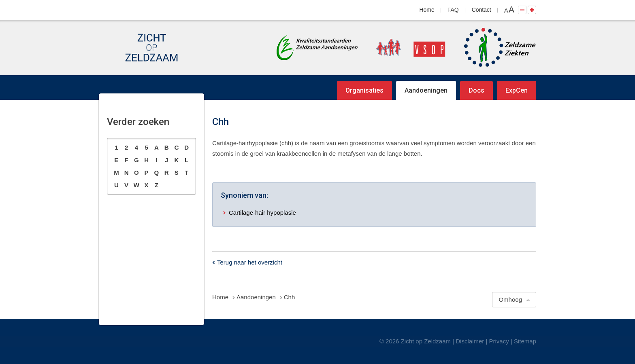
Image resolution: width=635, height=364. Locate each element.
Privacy (499, 341)
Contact (482, 10)
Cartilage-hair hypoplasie (262, 213)
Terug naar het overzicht (250, 262)
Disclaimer (470, 341)
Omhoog (510, 299)
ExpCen (517, 90)
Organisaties (364, 90)
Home (427, 10)
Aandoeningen (426, 90)
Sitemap (525, 341)
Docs (476, 90)
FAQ (453, 10)
